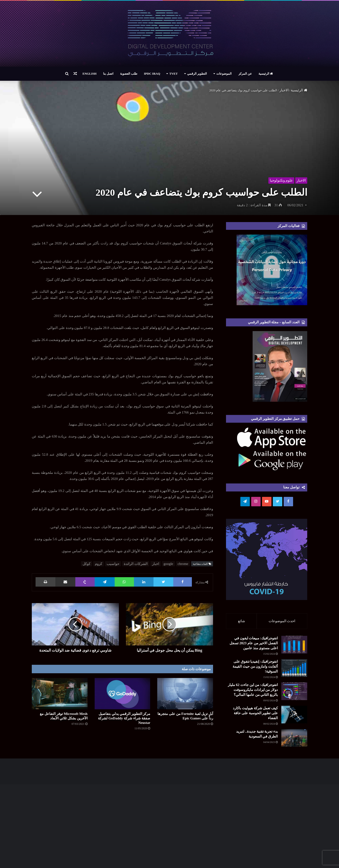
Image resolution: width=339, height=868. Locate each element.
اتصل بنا (108, 74)
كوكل (87, 564)
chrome (183, 564)
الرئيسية (266, 74)
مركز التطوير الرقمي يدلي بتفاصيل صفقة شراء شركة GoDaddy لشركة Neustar (124, 718)
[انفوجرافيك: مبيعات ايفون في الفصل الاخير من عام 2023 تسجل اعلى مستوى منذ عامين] (294, 645)
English (90, 74)
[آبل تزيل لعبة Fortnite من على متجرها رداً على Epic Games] (185, 694)
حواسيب (113, 564)
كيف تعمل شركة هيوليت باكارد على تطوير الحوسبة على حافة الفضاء (255, 713)
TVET (173, 74)
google (168, 564)
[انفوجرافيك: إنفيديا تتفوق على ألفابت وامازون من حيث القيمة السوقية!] (294, 668)
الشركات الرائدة (136, 564)
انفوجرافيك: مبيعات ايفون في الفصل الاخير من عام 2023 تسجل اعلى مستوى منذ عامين (254, 643)
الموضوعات (224, 74)
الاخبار (284, 90)
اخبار (156, 564)
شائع (242, 621)
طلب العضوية (129, 74)
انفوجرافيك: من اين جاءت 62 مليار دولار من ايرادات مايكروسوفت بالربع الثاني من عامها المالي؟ (253, 690)
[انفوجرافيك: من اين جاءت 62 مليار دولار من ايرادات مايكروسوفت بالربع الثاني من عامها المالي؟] (294, 692)
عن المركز (245, 74)
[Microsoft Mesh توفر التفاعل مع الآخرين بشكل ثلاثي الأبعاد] (60, 694)
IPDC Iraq (152, 74)
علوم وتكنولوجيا (281, 180)
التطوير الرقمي (197, 74)
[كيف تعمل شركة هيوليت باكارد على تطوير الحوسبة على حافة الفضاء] (294, 715)
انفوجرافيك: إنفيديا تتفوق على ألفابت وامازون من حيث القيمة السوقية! (255, 667)
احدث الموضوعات (282, 621)
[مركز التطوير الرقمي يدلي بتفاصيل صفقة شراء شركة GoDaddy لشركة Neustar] (123, 694)
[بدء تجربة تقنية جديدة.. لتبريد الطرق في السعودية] (281, 747)
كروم (99, 564)
